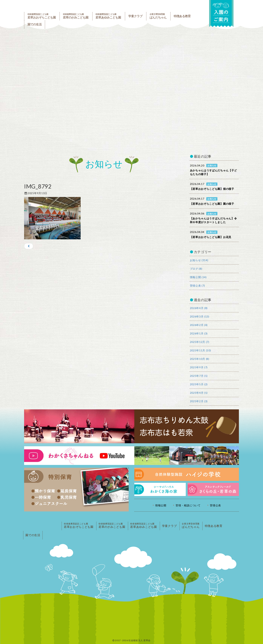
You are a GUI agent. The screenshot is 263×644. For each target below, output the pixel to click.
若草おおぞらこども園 (42, 16)
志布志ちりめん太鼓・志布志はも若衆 (131, 426)
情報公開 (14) (198, 277)
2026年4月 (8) (199, 308)
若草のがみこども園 (76, 16)
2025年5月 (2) (199, 384)
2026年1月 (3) (199, 333)
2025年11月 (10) (200, 350)
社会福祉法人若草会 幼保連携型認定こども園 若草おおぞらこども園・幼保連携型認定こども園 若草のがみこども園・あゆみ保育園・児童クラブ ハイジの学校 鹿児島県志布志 (112, 6)
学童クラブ (135, 16)
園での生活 (35, 24)
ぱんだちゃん (158, 16)
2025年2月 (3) (199, 401)
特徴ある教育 (182, 16)
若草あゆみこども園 (108, 16)
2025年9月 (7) (199, 367)
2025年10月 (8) (200, 359)
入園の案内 (221, 13)
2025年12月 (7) (200, 342)
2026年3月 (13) (200, 316)
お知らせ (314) (199, 260)
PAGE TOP (42, 526)
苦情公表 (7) (198, 286)
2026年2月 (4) (199, 325)
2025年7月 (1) (199, 376)
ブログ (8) (196, 269)
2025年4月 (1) (199, 393)
